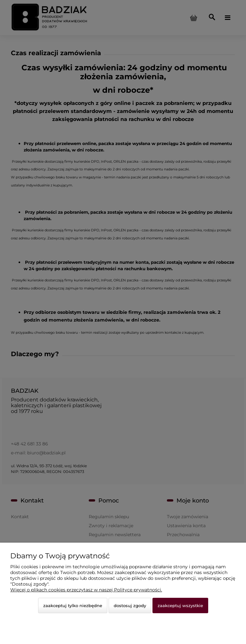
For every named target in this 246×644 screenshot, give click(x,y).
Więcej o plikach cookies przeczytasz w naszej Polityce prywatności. (86, 590)
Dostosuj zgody (130, 605)
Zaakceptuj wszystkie (180, 605)
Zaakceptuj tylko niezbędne (73, 605)
